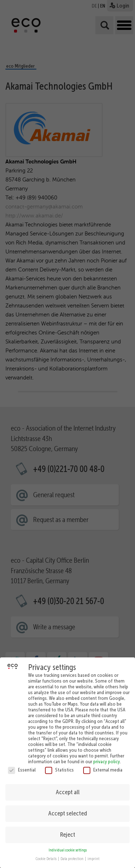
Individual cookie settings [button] (68, 846)
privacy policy (107, 757)
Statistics (59, 765)
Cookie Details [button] (46, 854)
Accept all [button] (68, 788)
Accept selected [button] (68, 809)
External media (103, 765)
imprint (93, 854)
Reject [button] (68, 830)
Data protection (72, 854)
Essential (22, 765)
